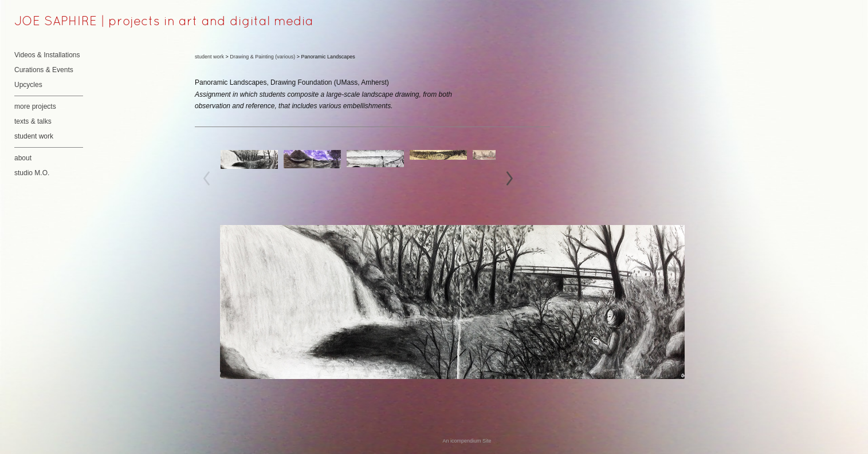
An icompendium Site (467, 441)
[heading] (43, 22)
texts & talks (33, 121)
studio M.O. (32, 173)
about (23, 158)
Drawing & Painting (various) (262, 57)
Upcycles (28, 85)
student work (34, 136)
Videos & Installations (47, 55)
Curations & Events (44, 70)
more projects (35, 106)
